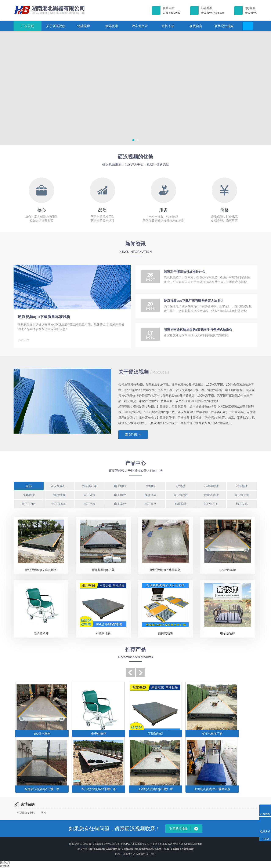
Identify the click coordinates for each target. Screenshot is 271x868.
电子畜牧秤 (228, 633)
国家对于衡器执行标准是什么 (185, 272)
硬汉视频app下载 (62, 486)
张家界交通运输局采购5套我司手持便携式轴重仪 (198, 330)
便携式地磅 (211, 495)
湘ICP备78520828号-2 (134, 844)
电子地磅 (120, 486)
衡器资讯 (112, 26)
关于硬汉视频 (56, 26)
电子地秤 (120, 495)
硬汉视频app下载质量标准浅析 (44, 317)
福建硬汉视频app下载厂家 (42, 789)
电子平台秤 (29, 504)
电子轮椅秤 (41, 633)
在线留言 (196, 26)
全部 (29, 486)
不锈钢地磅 (211, 486)
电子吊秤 (90, 504)
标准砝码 (242, 504)
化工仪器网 (166, 844)
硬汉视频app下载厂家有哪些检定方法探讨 (194, 301)
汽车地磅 (242, 486)
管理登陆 (178, 844)
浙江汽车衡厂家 (212, 734)
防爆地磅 (29, 495)
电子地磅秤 (181, 495)
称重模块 (181, 504)
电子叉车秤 (59, 504)
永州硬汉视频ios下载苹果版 (212, 789)
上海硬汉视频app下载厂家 (155, 789)
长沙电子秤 (211, 504)
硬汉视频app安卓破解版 (41, 570)
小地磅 (181, 486)
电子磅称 (90, 495)
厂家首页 (28, 26)
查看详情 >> (133, 434)
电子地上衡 (242, 495)
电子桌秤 (120, 504)
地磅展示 (84, 26)
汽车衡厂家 (90, 486)
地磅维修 (59, 495)
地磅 (43, 813)
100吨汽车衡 (227, 570)
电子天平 (151, 504)
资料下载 (168, 26)
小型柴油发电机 (26, 813)
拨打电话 (5, 862)
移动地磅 (151, 495)
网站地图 (5, 866)
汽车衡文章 (140, 26)
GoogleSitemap (193, 844)
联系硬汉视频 (224, 26)
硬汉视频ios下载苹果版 (165, 570)
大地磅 (151, 486)
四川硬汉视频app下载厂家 (99, 789)
